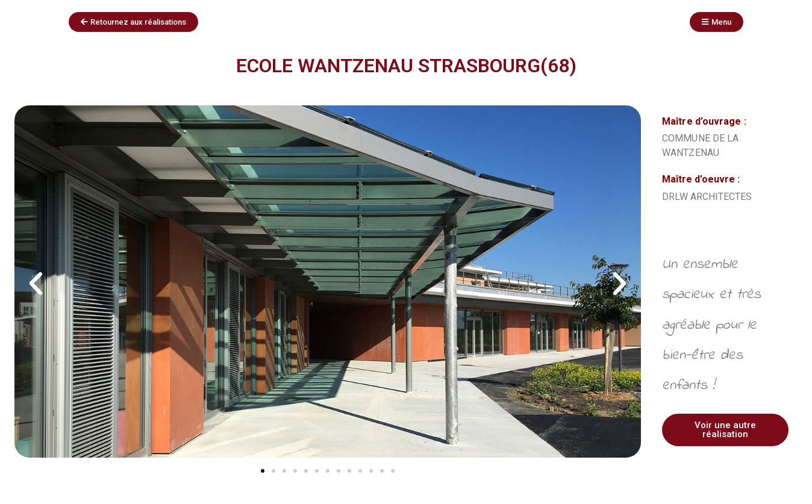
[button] (36, 284)
